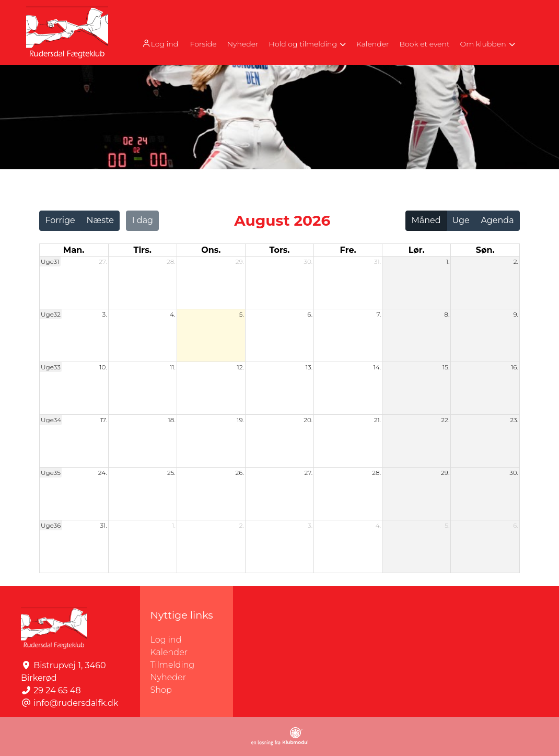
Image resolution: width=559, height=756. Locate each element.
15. (446, 367)
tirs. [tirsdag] (143, 250)
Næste (100, 220)
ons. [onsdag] (211, 250)
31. (377, 261)
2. (516, 261)
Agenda (497, 220)
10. (103, 367)
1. (448, 261)
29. (240, 261)
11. (173, 367)
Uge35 (51, 473)
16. (515, 367)
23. (514, 420)
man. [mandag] (74, 250)
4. (173, 314)
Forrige (60, 220)
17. (104, 420)
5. (242, 314)
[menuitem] (161, 43)
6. (310, 314)
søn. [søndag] (485, 250)
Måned (426, 220)
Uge (461, 220)
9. (516, 314)
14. (377, 367)
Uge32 (51, 314)
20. (308, 420)
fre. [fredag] (348, 250)
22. (445, 420)
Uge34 (51, 420)
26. (239, 473)
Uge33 (51, 367)
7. (379, 314)
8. (447, 314)
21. (377, 420)
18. (171, 420)
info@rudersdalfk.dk (76, 703)
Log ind (159, 44)
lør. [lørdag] (417, 250)
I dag (143, 220)
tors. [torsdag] (279, 250)
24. (103, 473)
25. (171, 473)
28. (171, 261)
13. (309, 367)
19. (240, 420)
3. (105, 314)
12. (240, 367)
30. (308, 261)
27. (103, 261)
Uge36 (51, 525)
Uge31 (50, 261)
